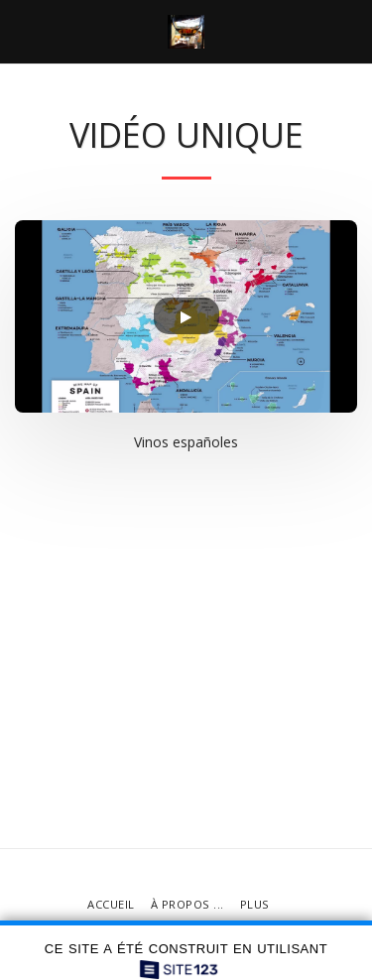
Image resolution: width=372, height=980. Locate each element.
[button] (22, 31)
